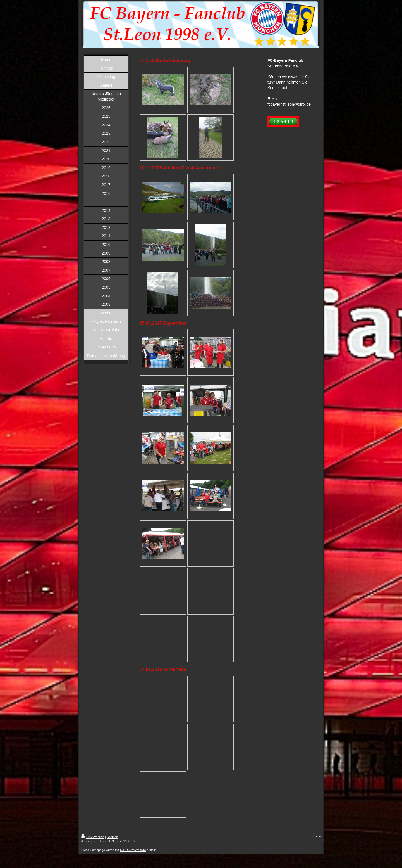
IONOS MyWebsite (133, 850)
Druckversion (93, 837)
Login (317, 836)
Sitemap (112, 837)
